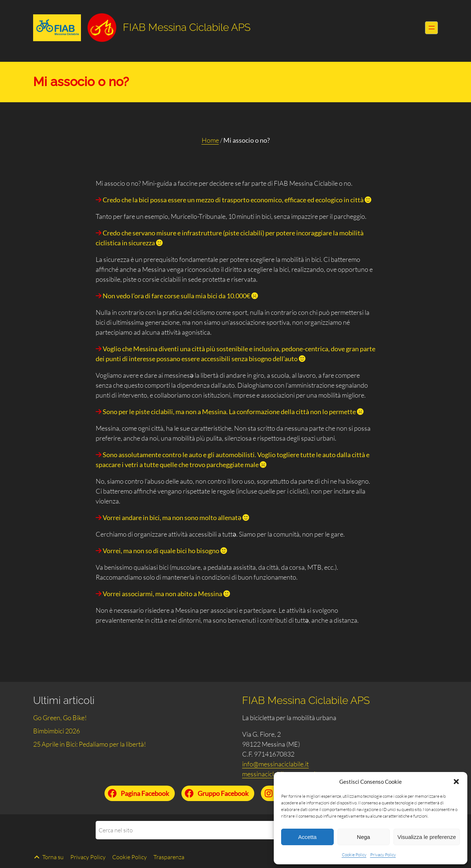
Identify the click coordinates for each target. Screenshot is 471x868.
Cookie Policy (354, 855)
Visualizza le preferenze (427, 837)
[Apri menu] (431, 28)
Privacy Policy (383, 855)
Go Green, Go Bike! (60, 718)
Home (210, 140)
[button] (456, 782)
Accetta (307, 837)
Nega (364, 837)
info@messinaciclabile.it (275, 764)
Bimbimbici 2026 (56, 731)
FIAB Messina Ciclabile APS (187, 27)
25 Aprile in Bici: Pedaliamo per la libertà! (90, 744)
